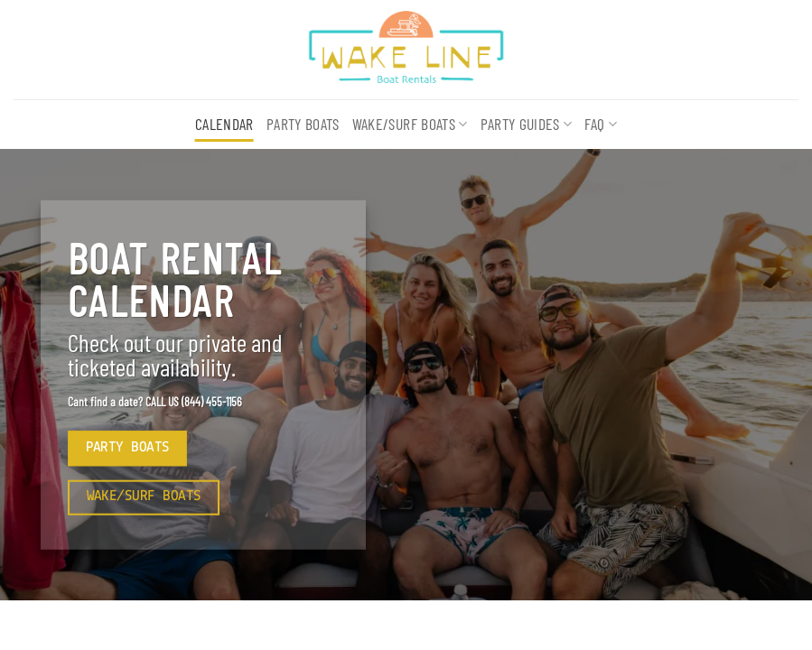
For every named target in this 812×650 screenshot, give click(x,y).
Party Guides (527, 124)
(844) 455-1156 (212, 401)
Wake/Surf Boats (410, 124)
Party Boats (303, 124)
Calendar (224, 124)
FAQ (601, 124)
